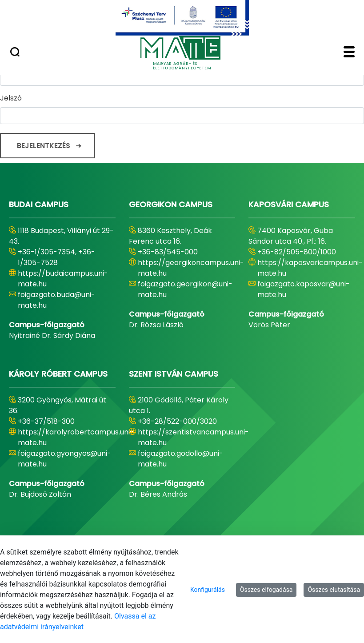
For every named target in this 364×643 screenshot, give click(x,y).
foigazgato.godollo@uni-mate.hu (180, 459)
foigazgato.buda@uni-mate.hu (56, 300)
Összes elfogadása (266, 590)
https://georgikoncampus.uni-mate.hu (191, 268)
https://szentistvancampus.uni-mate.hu (193, 437)
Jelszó (11, 98)
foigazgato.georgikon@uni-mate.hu (185, 289)
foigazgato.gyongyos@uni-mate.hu (64, 459)
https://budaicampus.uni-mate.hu (63, 279)
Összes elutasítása (334, 590)
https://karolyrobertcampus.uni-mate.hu (76, 437)
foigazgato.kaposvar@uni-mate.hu (304, 289)
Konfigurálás (208, 590)
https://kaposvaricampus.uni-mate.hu (310, 268)
